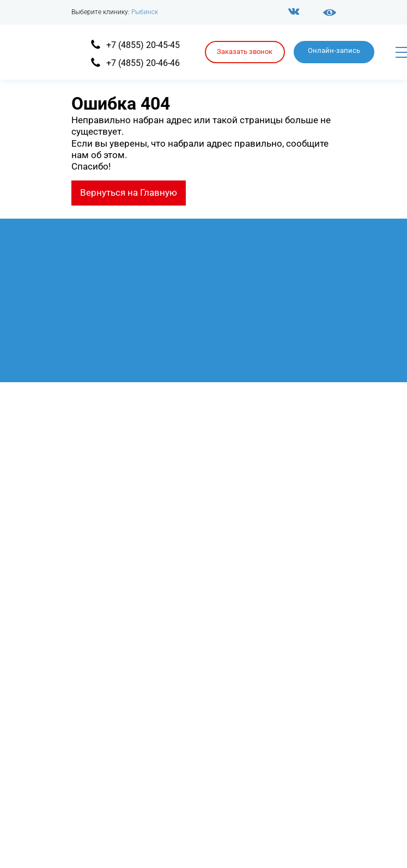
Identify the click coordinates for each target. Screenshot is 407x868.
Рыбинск (145, 12)
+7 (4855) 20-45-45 (143, 45)
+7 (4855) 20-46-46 (143, 63)
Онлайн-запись (334, 50)
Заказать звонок (245, 52)
